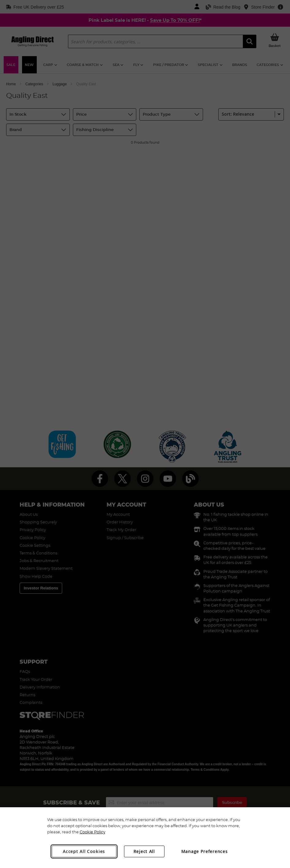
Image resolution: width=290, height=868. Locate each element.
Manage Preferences (205, 851)
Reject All (144, 851)
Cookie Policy (92, 832)
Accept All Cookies (84, 851)
